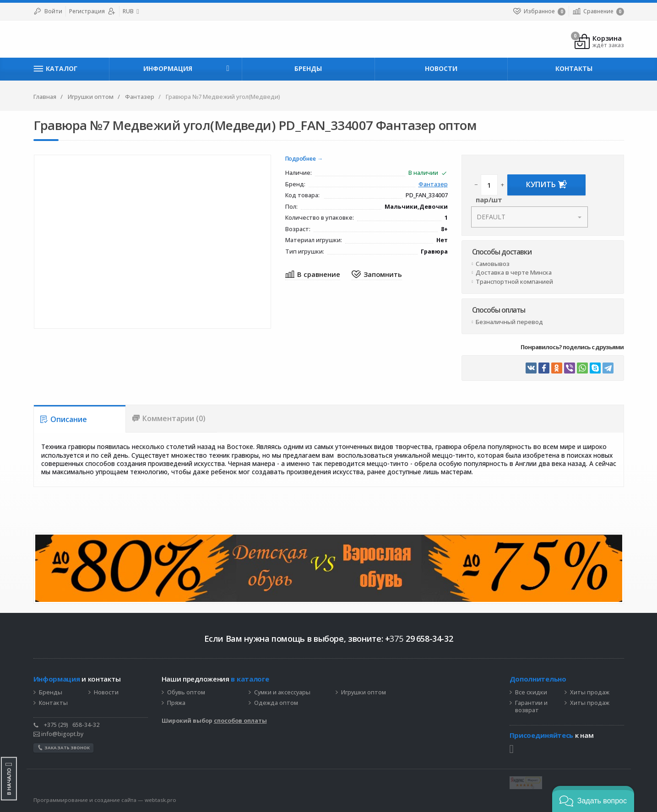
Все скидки (531, 693)
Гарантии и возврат (531, 707)
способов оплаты (240, 721)
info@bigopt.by (58, 734)
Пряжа (176, 703)
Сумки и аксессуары (282, 693)
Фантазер (433, 185)
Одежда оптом (276, 703)
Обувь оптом (186, 693)
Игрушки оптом (364, 693)
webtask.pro (160, 800)
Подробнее (301, 159)
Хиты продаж (590, 693)
